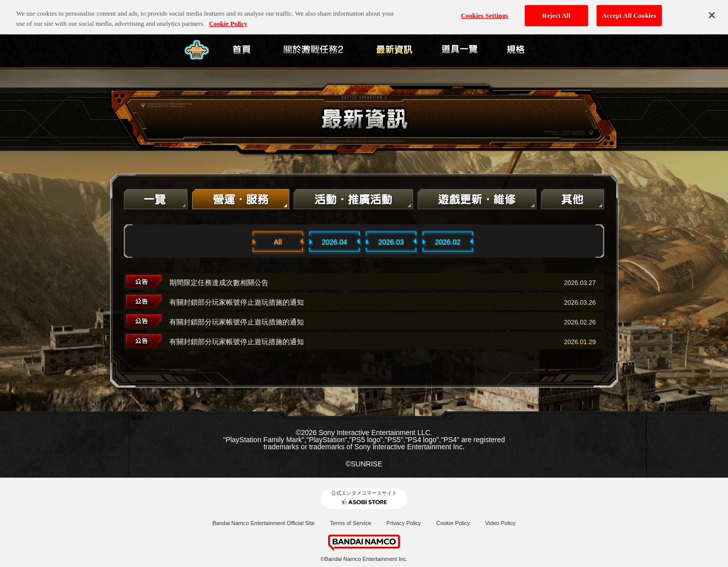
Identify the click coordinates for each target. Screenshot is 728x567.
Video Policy (500, 523)
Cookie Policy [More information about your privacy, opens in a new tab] (228, 15)
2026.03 (391, 242)
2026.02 (448, 242)
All (278, 242)
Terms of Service (350, 523)
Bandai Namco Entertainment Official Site (263, 523)
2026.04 (334, 242)
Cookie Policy (453, 523)
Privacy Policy (403, 523)
